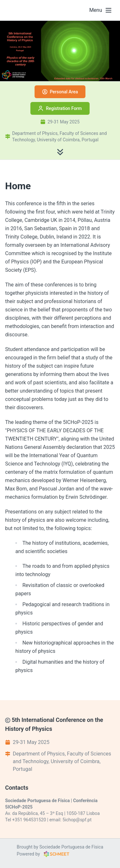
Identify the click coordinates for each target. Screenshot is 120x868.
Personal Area (60, 92)
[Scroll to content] (60, 152)
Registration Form (60, 108)
